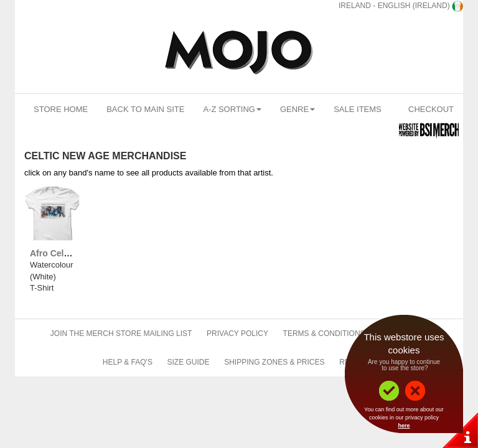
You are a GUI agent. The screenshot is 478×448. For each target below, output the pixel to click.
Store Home (61, 109)
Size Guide (189, 362)
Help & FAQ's (128, 362)
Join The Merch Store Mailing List (121, 334)
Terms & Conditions (324, 334)
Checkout (431, 109)
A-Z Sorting (232, 109)
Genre (298, 109)
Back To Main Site (145, 109)
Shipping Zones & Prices (274, 362)
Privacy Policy (237, 334)
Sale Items (358, 109)
